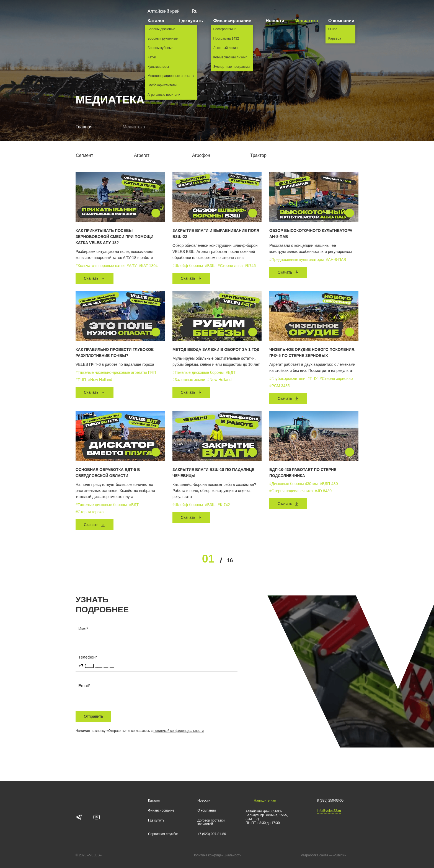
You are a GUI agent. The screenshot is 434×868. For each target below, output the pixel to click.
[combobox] (101, 157)
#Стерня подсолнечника (291, 491)
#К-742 (224, 505)
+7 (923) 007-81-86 (212, 834)
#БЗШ (210, 266)
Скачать (95, 278)
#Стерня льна (230, 266)
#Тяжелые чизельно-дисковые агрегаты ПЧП (116, 372)
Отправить (93, 716)
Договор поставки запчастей (211, 822)
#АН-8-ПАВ (336, 260)
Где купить (191, 21)
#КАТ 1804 (148, 266)
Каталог (158, 21)
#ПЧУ (312, 379)
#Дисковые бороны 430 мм (294, 484)
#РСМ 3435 (280, 386)
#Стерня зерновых (336, 379)
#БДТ (231, 372)
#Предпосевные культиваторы (297, 260)
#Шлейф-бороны (188, 266)
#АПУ (132, 266)
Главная (84, 127)
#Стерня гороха (90, 512)
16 (230, 560)
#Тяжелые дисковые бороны (198, 372)
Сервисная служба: (163, 834)
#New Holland (100, 380)
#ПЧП (81, 380)
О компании (343, 21)
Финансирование (234, 21)
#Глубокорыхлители (287, 379)
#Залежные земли (189, 380)
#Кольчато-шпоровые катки (100, 266)
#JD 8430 (323, 491)
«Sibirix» (345, 856)
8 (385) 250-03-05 (330, 800)
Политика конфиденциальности (217, 855)
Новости (275, 21)
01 (208, 559)
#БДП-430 (329, 484)
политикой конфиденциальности (178, 731)
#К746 (250, 266)
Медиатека (306, 21)
